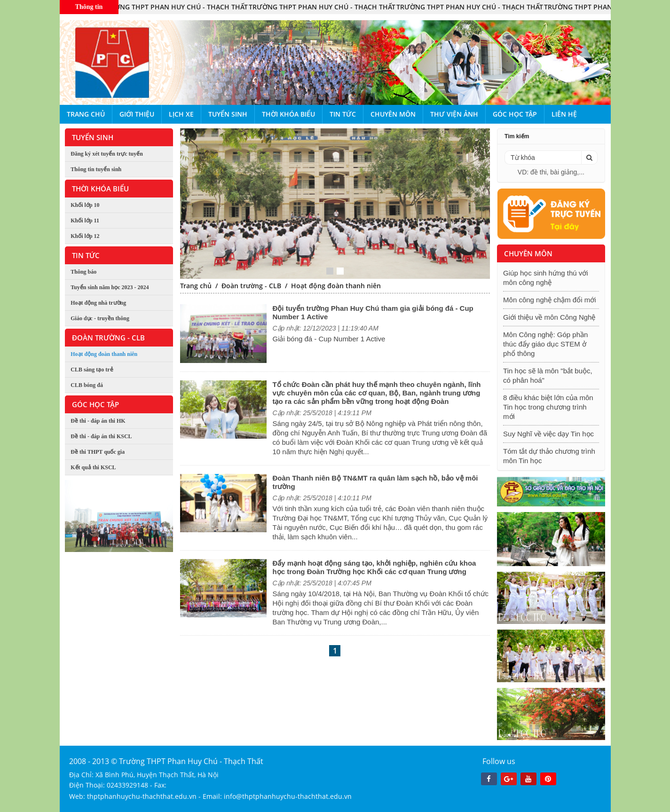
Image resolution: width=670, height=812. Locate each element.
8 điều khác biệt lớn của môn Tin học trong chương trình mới (548, 407)
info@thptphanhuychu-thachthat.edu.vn (288, 796)
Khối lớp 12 (85, 236)
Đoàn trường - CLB (251, 286)
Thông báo (83, 272)
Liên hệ (564, 114)
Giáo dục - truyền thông (100, 318)
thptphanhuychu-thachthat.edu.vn (142, 796)
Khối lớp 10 (85, 205)
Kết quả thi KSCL (93, 467)
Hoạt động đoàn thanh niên (104, 354)
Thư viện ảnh (454, 114)
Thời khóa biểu (288, 114)
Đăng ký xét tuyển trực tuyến (107, 154)
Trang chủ (86, 114)
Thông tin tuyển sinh (96, 169)
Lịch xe (181, 114)
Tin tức (343, 114)
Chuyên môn (393, 114)
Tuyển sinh (228, 114)
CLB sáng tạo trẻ (92, 370)
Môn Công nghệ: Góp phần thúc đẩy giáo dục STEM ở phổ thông (545, 344)
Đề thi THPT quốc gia (98, 452)
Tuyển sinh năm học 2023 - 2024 (110, 287)
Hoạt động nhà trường (98, 303)
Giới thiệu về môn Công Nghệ (549, 317)
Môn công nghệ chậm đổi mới (549, 300)
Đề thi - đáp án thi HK (98, 421)
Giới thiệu (137, 114)
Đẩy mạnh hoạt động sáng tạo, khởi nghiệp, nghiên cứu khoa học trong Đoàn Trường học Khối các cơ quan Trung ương (374, 567)
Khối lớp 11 (85, 221)
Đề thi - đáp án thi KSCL (101, 436)
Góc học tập (515, 114)
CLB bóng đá (87, 385)
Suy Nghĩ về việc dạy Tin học (548, 434)
